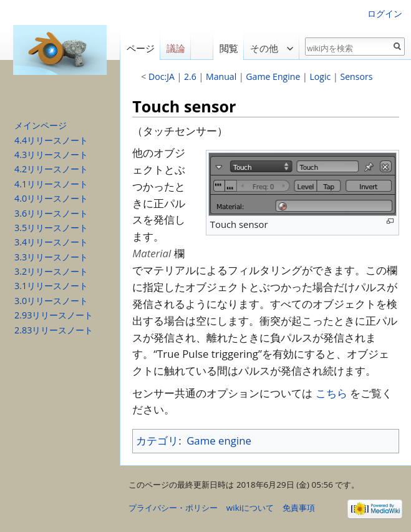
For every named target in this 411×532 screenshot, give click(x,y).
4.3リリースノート (51, 155)
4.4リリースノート (51, 140)
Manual (221, 76)
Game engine (219, 441)
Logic (320, 76)
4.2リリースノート (51, 169)
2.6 (190, 76)
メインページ (41, 125)
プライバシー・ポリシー (173, 508)
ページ (141, 48)
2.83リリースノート (54, 330)
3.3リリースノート (51, 257)
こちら (331, 393)
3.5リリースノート (51, 228)
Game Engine (273, 76)
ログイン (385, 13)
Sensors (356, 76)
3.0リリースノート (51, 301)
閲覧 (225, 48)
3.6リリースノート (51, 213)
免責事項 (299, 508)
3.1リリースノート (51, 286)
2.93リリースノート (54, 315)
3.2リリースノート (51, 271)
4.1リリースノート (51, 184)
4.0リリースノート (51, 198)
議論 (176, 48)
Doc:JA (162, 76)
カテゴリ (157, 441)
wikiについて (250, 508)
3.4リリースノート (51, 242)
